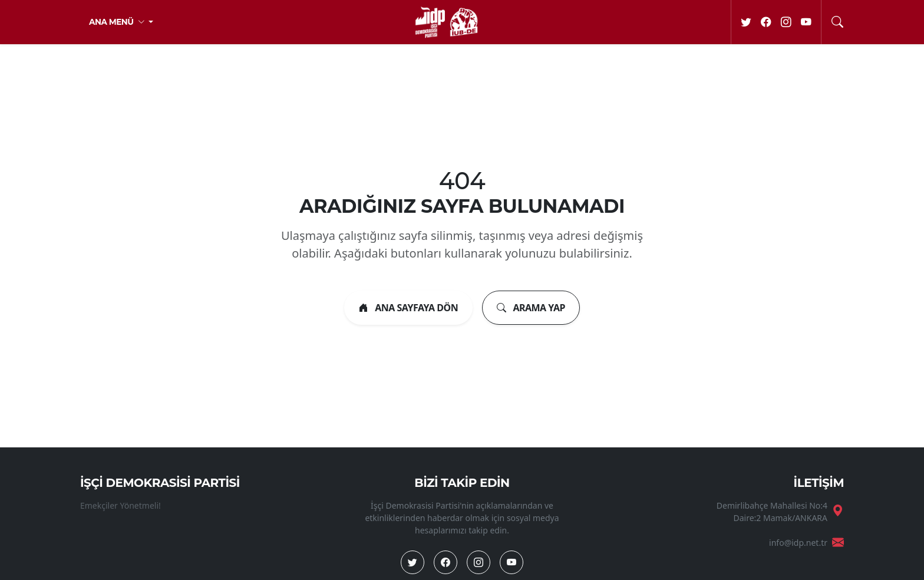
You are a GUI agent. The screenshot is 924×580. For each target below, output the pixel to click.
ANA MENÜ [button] (118, 22)
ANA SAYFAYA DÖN (408, 308)
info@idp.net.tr (798, 543)
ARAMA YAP (531, 308)
